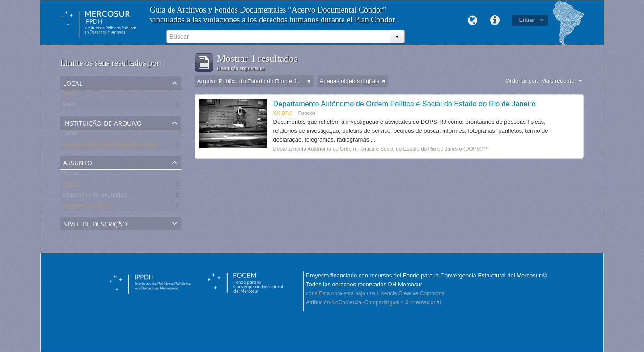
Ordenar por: (522, 81)
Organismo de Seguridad (95, 196)
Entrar (527, 20)
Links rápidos (495, 21)
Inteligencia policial (87, 207)
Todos (70, 95)
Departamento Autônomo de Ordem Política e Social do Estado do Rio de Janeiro (405, 104)
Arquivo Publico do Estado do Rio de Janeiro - (122, 146)
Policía (71, 186)
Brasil (70, 106)
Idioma (473, 21)
